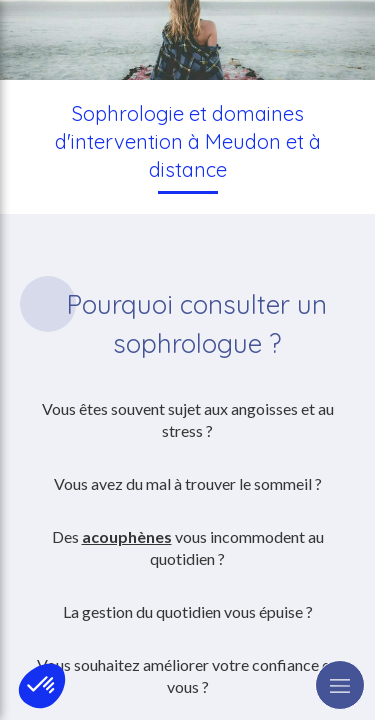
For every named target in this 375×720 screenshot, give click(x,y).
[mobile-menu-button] (340, 685)
